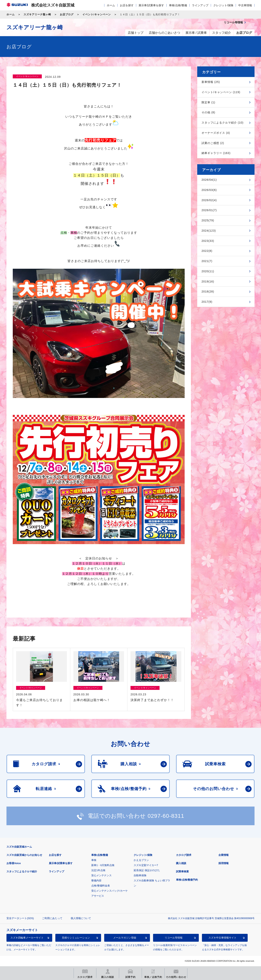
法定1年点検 (98, 870)
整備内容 (96, 881)
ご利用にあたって (52, 918)
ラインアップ (200, 5)
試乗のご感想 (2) (213, 143)
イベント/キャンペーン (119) (221, 92)
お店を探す (127, 5)
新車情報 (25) (211, 82)
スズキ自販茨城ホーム (19, 847)
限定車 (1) (208, 102)
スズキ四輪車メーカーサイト (27, 938)
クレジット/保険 (223, 5)
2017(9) (207, 302)
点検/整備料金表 (101, 886)
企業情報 (224, 855)
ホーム (111, 5)
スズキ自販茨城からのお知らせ (24, 855)
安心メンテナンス (101, 875)
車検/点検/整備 (178, 5)
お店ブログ (67, 14)
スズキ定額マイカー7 (146, 865)
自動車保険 (140, 875)
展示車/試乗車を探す (151, 5)
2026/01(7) (209, 210)
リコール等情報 (174, 938)
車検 (94, 860)
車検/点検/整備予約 (187, 880)
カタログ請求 (184, 855)
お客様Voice (14, 863)
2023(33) (208, 241)
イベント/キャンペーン (97, 14)
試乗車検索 (182, 871)
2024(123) (209, 231)
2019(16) (208, 281)
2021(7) (207, 261)
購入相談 (181, 863)
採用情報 (224, 863)
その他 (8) (208, 112)
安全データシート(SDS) (20, 918)
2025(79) (208, 220)
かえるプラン (141, 860)
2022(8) (207, 251)
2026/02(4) (209, 200)
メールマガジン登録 (125, 938)
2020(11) (208, 271)
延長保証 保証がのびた (147, 870)
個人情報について (81, 918)
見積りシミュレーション (76, 938)
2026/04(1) (209, 180)
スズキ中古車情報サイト (222, 938)
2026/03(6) (209, 190)
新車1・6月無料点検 (103, 865)
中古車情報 (245, 5)
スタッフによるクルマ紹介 (22, 871)
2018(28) (208, 292)
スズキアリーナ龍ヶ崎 (37, 14)
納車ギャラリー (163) (216, 153)
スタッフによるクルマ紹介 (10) (223, 123)
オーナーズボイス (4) (216, 133)
